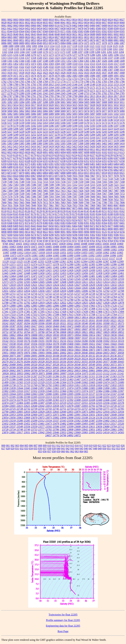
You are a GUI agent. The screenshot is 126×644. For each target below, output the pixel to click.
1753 (75, 79)
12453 (63, 273)
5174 (110, 123)
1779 (81, 82)
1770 (51, 82)
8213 (110, 217)
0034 (39, 23)
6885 (51, 173)
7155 (57, 182)
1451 (10, 64)
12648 (106, 288)
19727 (27, 350)
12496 (27, 279)
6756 (81, 170)
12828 (106, 303)
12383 (92, 264)
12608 (63, 282)
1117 (69, 46)
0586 (87, 31)
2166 (63, 87)
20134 (99, 356)
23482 (63, 424)
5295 (116, 135)
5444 (122, 146)
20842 (85, 370)
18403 (27, 326)
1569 (4, 70)
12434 (114, 270)
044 (77, 448)
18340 (85, 323)
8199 (33, 217)
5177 (4, 126)
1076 (93, 43)
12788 (5, 303)
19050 (5, 338)
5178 (10, 126)
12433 (106, 270)
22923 (114, 412)
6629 (45, 167)
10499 (92, 247)
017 (81, 446)
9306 (116, 235)
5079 (116, 111)
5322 (4, 140)
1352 (69, 61)
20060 (5, 356)
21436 (49, 379)
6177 (27, 155)
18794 (49, 332)
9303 (98, 235)
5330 (51, 140)
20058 (121, 353)
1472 (28, 64)
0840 (4, 40)
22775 (114, 409)
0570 (57, 31)
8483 (10, 229)
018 (86, 446)
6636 (81, 167)
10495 (77, 247)
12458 (99, 273)
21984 (99, 391)
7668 (33, 202)
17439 (85, 312)
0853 (33, 40)
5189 (69, 126)
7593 (51, 197)
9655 (104, 238)
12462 (5, 276)
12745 (34, 297)
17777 (121, 314)
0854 (39, 40)
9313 (10, 238)
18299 (34, 323)
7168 (122, 182)
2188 (45, 90)
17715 (99, 314)
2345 (63, 93)
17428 (63, 312)
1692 (122, 76)
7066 (87, 176)
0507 (104, 28)
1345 (28, 61)
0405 (87, 25)
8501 (57, 229)
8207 (75, 217)
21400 (20, 379)
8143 (75, 211)
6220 (57, 155)
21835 (121, 385)
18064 (5, 320)
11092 (91, 255)
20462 (5, 365)
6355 (104, 161)
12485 (121, 276)
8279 (93, 220)
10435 (41, 244)
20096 (42, 356)
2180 (16, 90)
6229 (104, 155)
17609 (63, 314)
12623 (49, 285)
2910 (33, 99)
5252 (33, 135)
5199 (4, 129)
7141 (16, 182)
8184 (98, 214)
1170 (45, 52)
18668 (63, 329)
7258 (45, 188)
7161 (93, 182)
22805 (20, 412)
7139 (4, 182)
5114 (57, 117)
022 (104, 446)
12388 (121, 264)
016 (77, 446)
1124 (110, 46)
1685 (87, 76)
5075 (93, 111)
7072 (98, 176)
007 (35, 446)
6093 (57, 152)
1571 (16, 70)
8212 (104, 217)
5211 (45, 129)
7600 (93, 197)
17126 (114, 306)
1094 (40, 46)
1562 (87, 67)
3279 (116, 99)
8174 (51, 214)
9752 (57, 241)
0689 (98, 34)
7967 (87, 205)
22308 (49, 400)
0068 (45, 25)
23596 (56, 427)
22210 (41, 397)
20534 (70, 365)
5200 (10, 129)
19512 (20, 347)
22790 (5, 412)
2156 (10, 87)
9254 (116, 232)
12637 (27, 288)
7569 (116, 194)
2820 (10, 99)
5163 (45, 123)
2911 (39, 99)
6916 (93, 173)
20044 (99, 353)
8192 (122, 214)
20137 (121, 356)
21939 (41, 391)
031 (17, 448)
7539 (22, 194)
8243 (45, 220)
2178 (4, 90)
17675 (85, 314)
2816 (110, 96)
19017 (99, 335)
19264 (77, 341)
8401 (122, 223)
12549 (85, 279)
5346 (98, 140)
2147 (81, 84)
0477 (75, 28)
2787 (10, 96)
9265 (22, 235)
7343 (81, 188)
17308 (92, 309)
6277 (10, 158)
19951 (5, 353)
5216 (75, 129)
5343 (87, 140)
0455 (45, 28)
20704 (41, 370)
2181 (22, 90)
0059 (116, 23)
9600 (33, 238)
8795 (87, 229)
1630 (69, 73)
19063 (20, 338)
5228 (16, 132)
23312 (41, 421)
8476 (104, 226)
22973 (56, 415)
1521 (16, 67)
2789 (22, 96)
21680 (121, 382)
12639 (41, 288)
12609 (70, 282)
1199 (92, 52)
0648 (57, 34)
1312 (122, 55)
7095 (69, 179)
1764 (16, 82)
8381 (51, 223)
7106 (93, 179)
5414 (22, 146)
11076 (27, 255)
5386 (28, 143)
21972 (77, 391)
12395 (20, 267)
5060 (10, 111)
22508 (49, 403)
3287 (39, 102)
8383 (63, 223)
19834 (70, 350)
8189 (116, 214)
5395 (63, 143)
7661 (10, 202)
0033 (33, 23)
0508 (110, 28)
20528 (56, 365)
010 (49, 446)
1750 (57, 79)
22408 (77, 400)
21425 (34, 379)
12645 (85, 288)
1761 (122, 79)
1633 (87, 73)
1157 (92, 49)
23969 (77, 432)
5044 (51, 108)
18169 (99, 320)
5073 (81, 111)
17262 (56, 309)
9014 (28, 232)
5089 (51, 114)
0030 (16, 23)
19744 (34, 350)
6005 (75, 149)
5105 (10, 117)
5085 (28, 114)
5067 (51, 111)
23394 (99, 421)
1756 (93, 79)
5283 (87, 135)
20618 (63, 368)
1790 (22, 84)
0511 (4, 31)
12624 (56, 285)
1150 (51, 49)
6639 (98, 167)
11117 (112, 258)
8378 (39, 223)
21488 (106, 379)
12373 (27, 264)
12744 (27, 297)
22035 (5, 394)
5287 (104, 135)
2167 (69, 87)
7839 (22, 205)
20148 (20, 359)
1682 (69, 76)
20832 (70, 370)
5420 (57, 146)
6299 (69, 158)
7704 (93, 202)
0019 (98, 20)
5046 (63, 108)
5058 (4, 111)
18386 (5, 326)
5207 (22, 129)
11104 (49, 258)
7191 (63, 185)
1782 (98, 82)
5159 (22, 123)
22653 (49, 406)
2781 (98, 93)
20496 (27, 365)
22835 (49, 412)
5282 (81, 135)
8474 (98, 226)
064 (81, 451)
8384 (69, 223)
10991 (63, 250)
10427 (12, 244)
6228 (98, 155)
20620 (77, 368)
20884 (99, 370)
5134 (39, 120)
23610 (85, 427)
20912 (106, 370)
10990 (56, 250)
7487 (116, 191)
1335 (98, 58)
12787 (121, 300)
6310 (10, 161)
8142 (69, 211)
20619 (70, 368)
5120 (86, 117)
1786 (122, 82)
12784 (99, 300)
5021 (57, 105)
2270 (87, 90)
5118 (75, 117)
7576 (10, 197)
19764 (56, 350)
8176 (63, 214)
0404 (81, 25)
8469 (87, 226)
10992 (70, 250)
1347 (39, 61)
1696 (22, 79)
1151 (57, 49)
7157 (69, 182)
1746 (33, 79)
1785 (116, 82)
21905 (12, 391)
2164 (51, 87)
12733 (106, 294)
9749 (45, 241)
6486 (4, 167)
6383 (45, 164)
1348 (45, 61)
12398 (34, 267)
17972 (63, 317)
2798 (69, 96)
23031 (92, 415)
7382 (4, 191)
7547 (39, 194)
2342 (45, 93)
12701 (99, 291)
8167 (28, 214)
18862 (12, 335)
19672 (114, 347)
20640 (114, 368)
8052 (45, 208)
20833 (77, 370)
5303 (28, 138)
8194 (10, 217)
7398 (28, 191)
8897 (122, 229)
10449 (91, 244)
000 (3, 446)
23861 (114, 429)
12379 (63, 264)
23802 (63, 429)
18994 (77, 335)
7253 (28, 188)
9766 (122, 241)
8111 (122, 208)
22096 (77, 394)
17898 (27, 317)
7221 (116, 185)
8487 (28, 229)
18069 (20, 320)
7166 (110, 182)
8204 (57, 217)
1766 (28, 82)
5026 (81, 105)
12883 (34, 306)
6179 (33, 155)
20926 (6, 373)
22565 (114, 403)
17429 (70, 312)
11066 (6, 255)
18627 (27, 329)
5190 (75, 126)
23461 (41, 424)
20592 (27, 368)
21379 (5, 379)
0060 (122, 23)
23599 (70, 427)
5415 (28, 146)
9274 (33, 235)
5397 (75, 143)
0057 (104, 23)
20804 (63, 370)
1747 (39, 79)
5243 (104, 132)
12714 (27, 294)
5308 (57, 138)
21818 (92, 385)
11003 (121, 250)
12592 (20, 282)
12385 (106, 264)
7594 (57, 197)
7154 (51, 182)
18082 (34, 320)
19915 (121, 350)
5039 (33, 108)
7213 (81, 185)
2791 (33, 96)
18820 (77, 332)
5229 (22, 132)
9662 (4, 241)
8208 (81, 217)
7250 (10, 188)
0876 (93, 40)
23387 (92, 421)
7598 (81, 197)
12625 (63, 285)
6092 (51, 152)
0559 (16, 31)
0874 (81, 40)
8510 (63, 229)
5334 (75, 140)
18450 (49, 326)
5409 (116, 143)
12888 (63, 306)
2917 (75, 99)
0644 (39, 34)
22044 (12, 394)
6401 (93, 164)
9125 (104, 232)
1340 (4, 61)
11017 (35, 253)
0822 (39, 37)
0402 (75, 25)
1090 (17, 46)
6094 (63, 152)
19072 (49, 338)
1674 (33, 76)
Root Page (63, 631)
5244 (110, 132)
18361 (99, 323)
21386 (12, 379)
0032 (28, 23)
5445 (4, 149)
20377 (106, 362)
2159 (28, 87)
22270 (5, 400)
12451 (49, 273)
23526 (121, 424)
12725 (70, 294)
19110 (92, 338)
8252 (63, 220)
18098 (56, 320)
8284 (104, 220)
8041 (34, 208)
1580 (69, 70)
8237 (39, 220)
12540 (49, 279)
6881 (28, 173)
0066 (33, 25)
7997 (104, 205)
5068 (57, 111)
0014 (75, 20)
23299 (34, 421)
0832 (87, 37)
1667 (116, 73)
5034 (4, 108)
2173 (104, 87)
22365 (56, 400)
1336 (104, 58)
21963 (70, 391)
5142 (87, 120)
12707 (114, 291)
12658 (56, 291)
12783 (92, 300)
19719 (20, 350)
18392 (20, 326)
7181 (4, 185)
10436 (48, 244)
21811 (77, 385)
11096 (113, 255)
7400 (33, 191)
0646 (51, 34)
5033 (122, 105)
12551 (99, 279)
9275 (39, 235)
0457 (57, 28)
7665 (22, 202)
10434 (33, 244)
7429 (87, 191)
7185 (28, 185)
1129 (16, 49)
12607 (56, 282)
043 (72, 448)
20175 (49, 359)
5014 (16, 105)
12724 (63, 294)
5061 (16, 111)
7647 (98, 199)
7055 (75, 176)
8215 (122, 217)
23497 (92, 424)
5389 (39, 143)
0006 (33, 20)
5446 (10, 149)
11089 (70, 255)
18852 (121, 332)
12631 (106, 285)
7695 (69, 202)
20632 (106, 368)
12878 (121, 303)
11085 (56, 255)
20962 (27, 373)
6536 (16, 167)
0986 (69, 43)
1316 (22, 58)
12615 (114, 282)
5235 (57, 132)
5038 (28, 108)
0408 (104, 25)
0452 (28, 28)
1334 (93, 58)
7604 (110, 197)
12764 (114, 297)
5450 (33, 149)
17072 (99, 306)
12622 (41, 285)
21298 (77, 376)
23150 (106, 418)
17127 (121, 306)
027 (3, 448)
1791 (28, 84)
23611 (92, 427)
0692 (116, 34)
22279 (27, 400)
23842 (85, 429)
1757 (98, 79)
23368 (85, 421)
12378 (56, 264)
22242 (85, 397)
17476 (114, 312)
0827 (57, 37)
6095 (69, 152)
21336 (99, 376)
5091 (63, 114)
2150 (98, 84)
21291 (63, 376)
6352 (87, 161)
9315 (16, 238)
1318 (33, 58)
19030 (114, 335)
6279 (22, 158)
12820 (49, 303)
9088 (57, 232)
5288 (110, 135)
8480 (116, 226)
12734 (114, 294)
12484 (114, 276)
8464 (75, 226)
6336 (51, 161)
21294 (70, 376)
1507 (63, 64)
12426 (70, 270)
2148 (87, 84)
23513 (106, 424)
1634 (93, 73)
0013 (69, 20)
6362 (22, 164)
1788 (10, 84)
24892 (70, 435)
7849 (33, 205)
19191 (41, 341)
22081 (56, 394)
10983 (5, 250)
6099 (93, 152)
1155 (80, 49)
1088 (5, 46)
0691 (110, 34)
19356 (34, 344)
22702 (92, 406)
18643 (41, 329)
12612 (92, 282)
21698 (5, 385)
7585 (28, 197)
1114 (52, 46)
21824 (99, 385)
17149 (5, 309)
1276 (69, 55)
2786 (4, 96)
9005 (22, 232)
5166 (63, 123)
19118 (99, 338)
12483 (106, 276)
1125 (115, 46)
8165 (16, 214)
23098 (70, 418)
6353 (93, 161)
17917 (34, 317)
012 (58, 446)
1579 (63, 70)
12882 (27, 306)
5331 (57, 140)
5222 (104, 129)
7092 (63, 179)
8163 (4, 214)
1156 (86, 49)
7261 (57, 188)
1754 (81, 79)
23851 (92, 429)
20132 (92, 356)
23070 (34, 418)
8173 (45, 214)
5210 (39, 129)
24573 (114, 432)
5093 (75, 114)
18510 (85, 326)
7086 (40, 179)
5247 (4, 135)
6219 (51, 155)
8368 (10, 223)
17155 (12, 309)
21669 (99, 382)
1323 (57, 58)
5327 (33, 140)
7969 (93, 205)
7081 (10, 179)
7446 (98, 191)
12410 (99, 267)
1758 (104, 79)
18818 (70, 332)
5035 (10, 108)
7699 (81, 202)
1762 (4, 82)
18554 (99, 326)
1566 (110, 67)
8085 (93, 208)
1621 (33, 73)
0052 (75, 23)
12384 (99, 264)
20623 (85, 368)
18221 (113, 320)
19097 (78, 338)
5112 (45, 117)
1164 (10, 52)
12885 (49, 306)
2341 (39, 93)
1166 (22, 52)
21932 (34, 391)
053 (118, 448)
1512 (87, 64)
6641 (110, 167)
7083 (22, 179)
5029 (98, 105)
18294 (27, 323)
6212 (39, 155)
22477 (12, 403)
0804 (4, 37)
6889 (69, 173)
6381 (33, 164)
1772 (57, 82)
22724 (5, 409)
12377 (49, 264)
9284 (45, 235)
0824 (51, 37)
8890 (110, 229)
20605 (56, 368)
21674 (106, 382)
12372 (20, 264)
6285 (57, 158)
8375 (33, 223)
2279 (16, 93)
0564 (22, 31)
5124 (110, 117)
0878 (104, 40)
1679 (57, 76)
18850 (114, 332)
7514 (4, 194)
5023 (63, 105)
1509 (69, 64)
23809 (77, 429)
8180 (81, 214)
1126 (121, 46)
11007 (6, 253)
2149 (93, 84)
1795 (39, 84)
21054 (78, 373)
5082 (10, 114)
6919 (110, 173)
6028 (40, 152)
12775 (41, 300)
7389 (16, 191)
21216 (20, 376)
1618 (22, 73)
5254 (39, 135)
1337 (110, 58)
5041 (45, 108)
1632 (81, 73)
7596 (69, 197)
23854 (106, 429)
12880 (12, 306)
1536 (69, 67)
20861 (92, 370)
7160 (87, 182)
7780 (104, 202)
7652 (116, 199)
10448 (84, 244)
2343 (51, 93)
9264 (16, 235)
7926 (69, 205)
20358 (92, 362)
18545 (92, 326)
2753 (87, 93)
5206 (16, 129)
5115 (63, 117)
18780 (41, 332)
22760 (92, 409)
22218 (56, 397)
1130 (22, 49)
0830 (75, 37)
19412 (92, 344)
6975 (57, 176)
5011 (122, 102)
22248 (99, 397)
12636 (20, 288)
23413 (114, 421)
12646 (92, 288)
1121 (92, 46)
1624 (51, 73)
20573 (121, 365)
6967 (33, 176)
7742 (98, 202)
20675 (20, 370)
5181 (28, 126)
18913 (41, 335)
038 (49, 448)
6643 (122, 167)
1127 (5, 49)
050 (104, 448)
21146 (5, 376)
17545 (27, 314)
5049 (81, 108)
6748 (33, 170)
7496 (122, 191)
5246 (122, 132)
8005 (110, 205)
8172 (39, 214)
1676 (39, 76)
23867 (121, 429)
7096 (75, 179)
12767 (121, 297)
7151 (33, 182)
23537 (12, 427)
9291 (57, 235)
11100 (21, 258)
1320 (39, 58)
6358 (122, 161)
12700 (92, 291)
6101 (99, 152)
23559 (34, 427)
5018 (39, 105)
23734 (12, 429)
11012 (20, 253)
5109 (34, 117)
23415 (121, 421)
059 (58, 451)
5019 (45, 105)
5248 (10, 135)
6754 (69, 170)
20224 (85, 359)
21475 (85, 379)
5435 (116, 146)
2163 (45, 87)
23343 (63, 421)
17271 (77, 309)
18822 (92, 332)
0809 (22, 37)
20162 (34, 359)
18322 (70, 323)
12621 (34, 285)
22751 (63, 409)
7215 (93, 185)
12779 (63, 300)
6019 (110, 149)
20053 (106, 353)
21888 (99, 388)
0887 (10, 43)
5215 (69, 129)
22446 (106, 400)
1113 (46, 46)
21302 (85, 376)
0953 (45, 43)
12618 (12, 285)
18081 (27, 320)
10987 (34, 250)
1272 (45, 55)
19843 (77, 350)
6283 (45, 158)
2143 (57, 84)
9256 (122, 232)
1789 (16, 84)
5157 (10, 123)
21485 (99, 379)
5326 (28, 140)
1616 (10, 73)
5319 (110, 138)
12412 (114, 267)
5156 (4, 123)
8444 (39, 226)
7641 (87, 199)
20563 (106, 365)
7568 (110, 194)
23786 (56, 429)
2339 (28, 93)
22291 (34, 400)
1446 (110, 61)
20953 (20, 373)
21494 (121, 379)
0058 (110, 23)
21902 (5, 391)
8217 (10, 220)
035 (35, 448)
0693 (122, 34)
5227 (10, 132)
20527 (49, 365)
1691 (116, 76)
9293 (63, 235)
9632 (57, 238)
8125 (22, 211)
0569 (51, 31)
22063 (34, 394)
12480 (85, 276)
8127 (33, 211)
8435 (28, 226)
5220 (93, 129)
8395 (110, 223)
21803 (56, 385)
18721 (99, 329)
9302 (93, 235)
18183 (106, 320)
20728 (56, 370)
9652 (98, 238)
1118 (75, 46)
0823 (45, 37)
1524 (33, 67)
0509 (116, 28)
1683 (75, 76)
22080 (49, 394)
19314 (114, 341)
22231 (70, 397)
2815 (104, 96)
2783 (110, 93)
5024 (69, 105)
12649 (114, 288)
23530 (5, 427)
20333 (56, 362)
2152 (110, 84)
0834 (98, 37)
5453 (51, 149)
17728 (106, 314)
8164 (10, 214)
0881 (116, 40)
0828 (63, 37)
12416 (12, 270)
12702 (106, 291)
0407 (98, 25)
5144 (98, 120)
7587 (39, 197)
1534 (57, 67)
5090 (57, 114)
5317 (98, 138)
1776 (63, 82)
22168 (121, 394)
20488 (12, 365)
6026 (28, 152)
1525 (39, 67)
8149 (98, 211)
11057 (91, 253)
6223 (69, 155)
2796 (57, 96)
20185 (56, 359)
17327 (106, 309)
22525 (70, 403)
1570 (10, 70)
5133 (33, 120)
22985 (70, 415)
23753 (34, 429)
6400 (87, 164)
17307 (85, 309)
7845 (28, 205)
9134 (110, 232)
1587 (110, 70)
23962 (70, 432)
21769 (34, 385)
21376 (121, 376)
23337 (56, 421)
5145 (104, 120)
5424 (81, 146)
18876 (27, 335)
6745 (16, 170)
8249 (57, 220)
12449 (34, 273)
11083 (42, 255)
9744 (39, 241)
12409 (92, 267)
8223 (22, 220)
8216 (4, 220)
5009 (110, 102)
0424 (22, 28)
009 (45, 446)
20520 (34, 365)
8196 (16, 217)
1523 (28, 67)
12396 (27, 267)
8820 (98, 229)
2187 (39, 90)
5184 (45, 126)
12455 (77, 273)
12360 (55, 261)
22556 (106, 403)
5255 (45, 135)
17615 (70, 314)
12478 (70, 276)
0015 (81, 20)
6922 (4, 176)
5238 (75, 132)
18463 (63, 326)
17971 (56, 317)
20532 (63, 365)
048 (95, 448)
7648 (104, 199)
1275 (63, 55)
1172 (57, 52)
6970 (45, 176)
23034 (99, 415)
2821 (16, 99)
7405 (45, 191)
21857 (41, 388)
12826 (92, 303)
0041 (63, 23)
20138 (5, 359)
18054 (121, 317)
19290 (92, 341)
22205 (34, 397)
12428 (77, 270)
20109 (63, 356)
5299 (4, 138)
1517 (116, 64)
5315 (87, 138)
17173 (27, 309)
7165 (104, 182)
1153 (69, 49)
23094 (63, 418)
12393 (12, 267)
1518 (122, 64)
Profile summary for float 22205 (63, 620)
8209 (87, 217)
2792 (39, 96)
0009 (45, 20)
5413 (16, 146)
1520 (10, 67)
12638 (34, 288)
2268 (75, 90)
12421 (49, 270)
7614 (39, 199)
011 (54, 446)
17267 (70, 309)
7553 (63, 194)
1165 (16, 52)
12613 (99, 282)
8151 (104, 211)
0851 (22, 40)
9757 (75, 241)
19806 (63, 350)
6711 (10, 170)
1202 (109, 52)
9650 (93, 238)
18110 (70, 320)
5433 (104, 146)
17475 (106, 312)
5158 (16, 123)
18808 (63, 332)
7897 (57, 205)
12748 (49, 297)
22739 (34, 409)
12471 (27, 276)
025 (118, 446)
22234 (77, 397)
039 (54, 448)
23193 (5, 421)
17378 (20, 312)
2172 (98, 87)
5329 (45, 140)
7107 (99, 179)
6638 (93, 167)
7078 (116, 176)
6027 (34, 152)
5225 (122, 129)
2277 (4, 93)
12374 (34, 264)
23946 (56, 432)
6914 (81, 173)
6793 (98, 170)
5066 (45, 111)
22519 (63, 403)
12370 (5, 264)
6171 (21, 155)
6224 (75, 155)
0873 (75, 40)
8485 (16, 229)
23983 (85, 432)
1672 (22, 76)
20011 (70, 353)
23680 (106, 427)
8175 (57, 214)
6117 (4, 155)
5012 (4, 105)
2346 (69, 93)
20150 (27, 359)
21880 (85, 388)
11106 (63, 258)
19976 (27, 353)
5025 (75, 105)
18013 (77, 317)
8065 (57, 208)
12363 (77, 261)
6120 (16, 155)
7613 (33, 199)
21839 (12, 388)
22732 (27, 409)
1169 (39, 52)
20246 (106, 359)
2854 (28, 99)
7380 (122, 188)
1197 (80, 52)
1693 (4, 79)
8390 (81, 223)
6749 (39, 170)
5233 (45, 132)
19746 (41, 350)
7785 (110, 202)
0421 (4, 28)
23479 (56, 424)
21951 (56, 391)
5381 (4, 143)
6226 (86, 155)
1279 (87, 55)
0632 (4, 34)
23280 (20, 421)
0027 (122, 20)
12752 (77, 297)
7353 (104, 188)
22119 (85, 394)
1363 (75, 61)
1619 (28, 73)
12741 (12, 297)
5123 (104, 117)
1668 (122, 73)
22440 (99, 400)
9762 (98, 241)
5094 (81, 114)
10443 (77, 244)
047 (91, 448)
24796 (63, 435)
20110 (70, 356)
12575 (12, 282)
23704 (114, 427)
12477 (63, 276)
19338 (12, 344)
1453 (22, 64)
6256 (116, 155)
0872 (69, 40)
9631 (51, 238)
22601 (12, 406)
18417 (34, 326)
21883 (92, 388)
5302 (22, 138)
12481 (92, 276)
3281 (4, 102)
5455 (57, 149)
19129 (113, 338)
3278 (110, 99)
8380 (45, 223)
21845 (27, 388)
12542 (63, 279)
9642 (75, 238)
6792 (93, 170)
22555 (99, 403)
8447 (45, 226)
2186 (33, 90)
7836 (16, 205)
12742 (20, 297)
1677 (45, 76)
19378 (56, 344)
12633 (121, 285)
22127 (92, 394)
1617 (16, 73)
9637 (69, 238)
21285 (49, 376)
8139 (63, 211)
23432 (5, 424)
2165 (57, 87)
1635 (98, 73)
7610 (16, 199)
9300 (81, 235)
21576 (70, 382)
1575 (39, 70)
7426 (81, 191)
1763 (10, 82)
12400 (41, 267)
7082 (16, 179)
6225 (81, 155)
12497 (34, 279)
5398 (81, 143)
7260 (51, 188)
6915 (87, 173)
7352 (98, 188)
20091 (34, 356)
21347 (106, 376)
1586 (104, 70)
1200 (98, 52)
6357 (116, 161)
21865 (56, 388)
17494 (121, 312)
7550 (51, 194)
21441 (56, 379)
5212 (51, 129)
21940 (49, 391)
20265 (121, 359)
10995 (85, 250)
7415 (63, 191)
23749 (27, 429)
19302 (106, 341)
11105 (56, 258)
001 (8, 446)
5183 (39, 126)
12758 (106, 297)
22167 (114, 394)
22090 (63, 394)
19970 (20, 353)
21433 (41, 379)
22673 (63, 406)
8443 (33, 226)
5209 (33, 129)
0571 (63, 31)
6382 (39, 164)
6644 (4, 170)
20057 (114, 353)
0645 (45, 34)
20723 (49, 370)
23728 (5, 429)
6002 (69, 149)
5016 (28, 105)
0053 (81, 23)
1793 (33, 84)
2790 (28, 96)
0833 (93, 37)
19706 (5, 350)
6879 (22, 173)
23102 (77, 418)
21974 (85, 391)
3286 (33, 102)
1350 (57, 61)
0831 (81, 37)
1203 (115, 52)
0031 (22, 23)
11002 (114, 250)
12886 (56, 306)
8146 (93, 211)
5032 (116, 105)
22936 (5, 415)
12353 (41, 261)
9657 (110, 238)
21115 (99, 373)
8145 (87, 211)
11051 (63, 253)
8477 (110, 226)
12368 (113, 261)
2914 (57, 99)
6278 (16, 158)
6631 (57, 167)
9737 (33, 241)
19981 (34, 353)
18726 (106, 329)
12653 (20, 291)
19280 (85, 341)
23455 (34, 424)
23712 (121, 427)
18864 (20, 335)
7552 (57, 194)
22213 (49, 397)
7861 (51, 205)
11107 (70, 258)
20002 (63, 353)
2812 (87, 96)
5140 (75, 120)
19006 (85, 335)
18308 (49, 323)
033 (26, 448)
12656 (41, 291)
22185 (12, 397)
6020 (116, 149)
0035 (45, 23)
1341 (10, 61)
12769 (12, 300)
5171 (93, 123)
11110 (84, 258)
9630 (45, 238)
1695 (16, 79)
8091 (110, 208)
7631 (75, 199)
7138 (122, 179)
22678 (70, 406)
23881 (12, 432)
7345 (87, 188)
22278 (20, 400)
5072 (75, 111)
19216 (63, 341)
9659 (116, 238)
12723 (56, 294)
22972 (49, 415)
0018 (93, 20)
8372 (22, 223)
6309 (4, 161)
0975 (57, 43)
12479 (77, 276)
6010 (87, 149)
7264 (75, 188)
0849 (16, 40)
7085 (34, 179)
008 (40, 446)
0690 (104, 34)
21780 (41, 385)
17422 (56, 312)
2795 (51, 96)
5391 (51, 143)
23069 (27, 418)
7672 (45, 202)
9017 (33, 232)
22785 (121, 409)
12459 (106, 273)
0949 (39, 43)
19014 (92, 335)
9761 (93, 241)
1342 (16, 61)
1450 (4, 64)
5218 (87, 129)
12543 (70, 279)
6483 (110, 164)
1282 (104, 55)
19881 (114, 350)
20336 (63, 362)
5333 (69, 140)
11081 (35, 255)
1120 (86, 46)
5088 (45, 114)
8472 (93, 226)
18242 (5, 323)
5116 (69, 117)
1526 (45, 67)
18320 (56, 323)
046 (86, 448)
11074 (20, 255)
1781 (93, 82)
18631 (34, 329)
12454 (70, 273)
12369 (120, 261)
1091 (23, 46)
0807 (16, 37)
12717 (41, 294)
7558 (81, 194)
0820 (28, 37)
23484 (70, 424)
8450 (51, 226)
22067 (41, 394)
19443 (114, 344)
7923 (63, 205)
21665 (92, 382)
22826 (34, 412)
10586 (106, 247)
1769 (45, 82)
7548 (45, 194)
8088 (105, 208)
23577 (41, 427)
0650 (69, 34)
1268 (28, 55)
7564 (98, 194)
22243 (92, 397)
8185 (104, 214)
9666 (10, 241)
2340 (33, 93)
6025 (22, 152)
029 (12, 448)
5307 (51, 138)
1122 (98, 46)
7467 (110, 191)
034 (31, 448)
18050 (114, 317)
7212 (75, 185)
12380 (70, 264)
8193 (4, 217)
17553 (34, 314)
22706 (99, 406)
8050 (40, 208)
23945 (49, 432)
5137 (57, 120)
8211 (98, 217)
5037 (22, 108)
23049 (114, 415)
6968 (39, 176)
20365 (99, 362)
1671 (16, 76)
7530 (16, 194)
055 (40, 451)
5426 (93, 146)
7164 (98, 182)
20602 (41, 368)
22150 (99, 394)
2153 (116, 84)
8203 (51, 217)
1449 (122, 61)
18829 (106, 332)
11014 (27, 253)
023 (109, 446)
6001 (63, 149)
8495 (33, 229)
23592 (49, 427)
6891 (75, 173)
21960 (63, 391)
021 (100, 446)
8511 (69, 229)
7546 (33, 194)
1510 (75, 64)
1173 (63, 52)
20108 (56, 356)
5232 (39, 132)
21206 (12, 376)
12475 (49, 276)
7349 (93, 188)
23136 (99, 418)
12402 (56, 267)
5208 (28, 129)
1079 (110, 43)
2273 (104, 90)
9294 (69, 235)
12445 (5, 273)
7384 (10, 191)
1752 (69, 79)
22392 (70, 400)
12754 (85, 297)
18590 (121, 326)
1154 (75, 49)
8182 (87, 214)
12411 (106, 267)
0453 (33, 28)
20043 (92, 353)
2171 (93, 87)
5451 (39, 149)
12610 (77, 282)
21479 (92, 379)
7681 (57, 202)
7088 (45, 179)
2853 (22, 99)
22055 (20, 394)
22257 (114, 397)
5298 (122, 135)
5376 (104, 140)
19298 (99, 341)
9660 (122, 238)
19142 (5, 341)
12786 (114, 300)
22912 (99, 412)
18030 (99, 317)
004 (22, 446)
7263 (69, 188)
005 (26, 446)
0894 (33, 43)
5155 (122, 120)
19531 (27, 347)
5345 (93, 140)
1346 (33, 61)
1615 (4, 73)
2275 (116, 90)
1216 (16, 55)
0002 (10, 20)
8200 (39, 217)
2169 (81, 87)
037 (45, 448)
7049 (69, 176)
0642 (28, 34)
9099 (93, 232)
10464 (20, 247)
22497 (41, 403)
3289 (51, 102)
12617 (5, 285)
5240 (87, 132)
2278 (10, 93)
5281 (75, 135)
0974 (51, 43)
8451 (57, 226)
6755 (75, 170)
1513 (93, 64)
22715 (106, 406)
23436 (12, 424)
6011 (92, 149)
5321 (122, 138)
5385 (22, 143)
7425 (75, 191)
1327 (75, 58)
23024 (85, 415)
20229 (92, 359)
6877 (16, 173)
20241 (99, 359)
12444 (121, 270)
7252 (22, 188)
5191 (81, 126)
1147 (34, 49)
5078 (110, 111)
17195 (41, 309)
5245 (116, 132)
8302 (116, 220)
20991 (56, 373)
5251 (28, 135)
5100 (104, 114)
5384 (16, 143)
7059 (81, 176)
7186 (33, 185)
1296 (116, 55)
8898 (4, 232)
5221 (98, 129)
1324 (63, 58)
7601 (98, 197)
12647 (99, 288)
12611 (85, 282)
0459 (69, 28)
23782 (49, 429)
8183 (93, 214)
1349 (51, 61)
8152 (110, 211)
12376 (41, 264)
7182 (10, 185)
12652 (12, 291)
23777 (41, 429)
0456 (51, 28)
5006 (93, 102)
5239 (81, 132)
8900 (16, 232)
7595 (63, 197)
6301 (81, 158)
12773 (27, 300)
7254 (33, 188)
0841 (10, 40)
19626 (92, 347)
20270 (5, 362)
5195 (104, 126)
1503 (51, 64)
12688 (70, 291)
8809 (93, 229)
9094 (75, 232)
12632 (114, 285)
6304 (98, 158)
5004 (81, 102)
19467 (5, 347)
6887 (57, 173)
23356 (70, 421)
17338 (121, 309)
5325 (22, 140)
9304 (104, 235)
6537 (22, 167)
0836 (110, 37)
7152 (39, 182)
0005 (28, 20)
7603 (104, 197)
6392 (57, 164)
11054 (77, 253)
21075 (85, 373)
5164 (51, 123)
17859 (5, 317)
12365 (92, 261)
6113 (116, 152)
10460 (120, 244)
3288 (45, 102)
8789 (81, 229)
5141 (81, 120)
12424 (63, 270)
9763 (104, 241)
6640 (104, 167)
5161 (33, 123)
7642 (93, 199)
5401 (98, 143)
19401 (77, 344)
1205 (4, 55)
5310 (69, 138)
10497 (85, 247)
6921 (122, 173)
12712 (20, 294)
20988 (49, 373)
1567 (116, 67)
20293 (34, 362)
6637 (87, 167)
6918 (104, 173)
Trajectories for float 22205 (63, 615)
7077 (110, 176)
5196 (110, 126)
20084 (27, 356)
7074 (104, 176)
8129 (39, 211)
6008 (81, 149)
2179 (10, 90)
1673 (28, 76)
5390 (45, 143)
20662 (12, 370)
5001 (63, 102)
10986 (27, 250)
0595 (122, 31)
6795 (110, 170)
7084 (28, 179)
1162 (121, 49)
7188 (45, 185)
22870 (77, 412)
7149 (22, 182)
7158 (75, 182)
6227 (92, 155)
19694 (121, 347)
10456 (106, 244)
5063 (28, 111)
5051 (93, 108)
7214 (87, 185)
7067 (93, 176)
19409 (85, 344)
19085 (63, 338)
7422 (69, 191)
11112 (98, 258)
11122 (13, 261)
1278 (81, 55)
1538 (81, 67)
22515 (56, 403)
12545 (77, 279)
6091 (45, 152)
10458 (113, 244)
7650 (110, 199)
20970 (34, 373)
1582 (81, 70)
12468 (20, 276)
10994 (78, 250)
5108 (28, 117)
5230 (28, 132)
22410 (85, 400)
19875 (99, 350)
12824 (77, 303)
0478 (81, 28)
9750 (51, 241)
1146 (28, 49)
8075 (75, 208)
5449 (28, 149)
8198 (28, 217)
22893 (92, 412)
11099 (14, 258)
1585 (98, 70)
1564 (98, 67)
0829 (69, 37)
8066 (63, 208)
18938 (63, 335)
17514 (5, 314)
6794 (104, 170)
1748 (45, 79)
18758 (12, 332)
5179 (16, 126)
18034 (106, 317)
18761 (20, 332)
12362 (70, 261)
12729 (92, 294)
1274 (57, 55)
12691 (77, 291)
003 (17, 446)
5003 (75, 102)
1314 (10, 58)
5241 (93, 132)
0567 (39, 31)
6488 (10, 167)
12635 (12, 288)
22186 (20, 397)
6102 (105, 152)
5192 (87, 126)
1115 (58, 46)
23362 (77, 421)
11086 (63, 255)
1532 (51, 67)
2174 (110, 87)
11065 (120, 253)
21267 (34, 376)
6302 (87, 158)
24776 (56, 435)
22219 (63, 397)
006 (31, 446)
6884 (45, 173)
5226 (4, 132)
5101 (110, 114)
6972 (51, 176)
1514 (98, 64)
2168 (75, 87)
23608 (77, 427)
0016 (87, 20)
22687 (77, 406)
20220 (77, 359)
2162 (39, 87)
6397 (81, 164)
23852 (99, 429)
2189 (51, 90)
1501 (39, 64)
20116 (77, 356)
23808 (70, 429)
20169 (41, 359)
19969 (12, 353)
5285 (98, 135)
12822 (63, 303)
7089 (51, 179)
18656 (56, 329)
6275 (122, 155)
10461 (5, 247)
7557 (75, 194)
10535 (99, 247)
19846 (85, 350)
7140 (10, 182)
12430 (92, 270)
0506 (98, 28)
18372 (114, 323)
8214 (116, 217)
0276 (69, 25)
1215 (10, 55)
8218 (16, 220)
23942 (41, 432)
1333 (87, 58)
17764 (114, 314)
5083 (16, 114)
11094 (106, 255)
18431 (41, 326)
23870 (5, 432)
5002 (69, 102)
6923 (10, 176)
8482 (4, 229)
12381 (77, 264)
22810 (27, 412)
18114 (77, 320)
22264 (121, 397)
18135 (84, 320)
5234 (51, 132)
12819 (41, 303)
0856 (51, 40)
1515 (104, 64)
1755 (87, 79)
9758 (81, 241)
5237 (69, 132)
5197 (116, 126)
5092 (69, 114)
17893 (20, 317)
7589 (45, 197)
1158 (98, 49)
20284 (27, 362)
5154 (116, 120)
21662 (85, 382)
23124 (92, 418)
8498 (45, 229)
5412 (10, 146)
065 (86, 451)
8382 (57, 223)
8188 (110, 214)
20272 (12, 362)
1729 (28, 79)
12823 (70, 303)
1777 (69, 82)
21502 (20, 382)
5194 (98, 126)
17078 (106, 306)
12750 (63, 297)
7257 (39, 188)
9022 (45, 232)
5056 (116, 108)
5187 (57, 126)
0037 (51, 23)
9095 (81, 232)
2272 (98, 90)
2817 (116, 96)
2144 (63, 84)
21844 (20, 388)
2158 (22, 87)
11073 (13, 255)
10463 (12, 247)
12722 (49, 294)
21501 (12, 382)
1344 (22, 61)
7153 (45, 182)
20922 (121, 370)
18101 (63, 320)
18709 (92, 329)
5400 (93, 143)
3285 (28, 102)
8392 (93, 223)
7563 (93, 194)
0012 (63, 20)
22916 (106, 412)
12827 (99, 303)
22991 (77, 415)
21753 (27, 385)
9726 (28, 241)
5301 (16, 138)
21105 (92, 373)
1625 (57, 73)
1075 (87, 43)
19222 (70, 341)
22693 (85, 406)
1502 (45, 64)
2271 (93, 90)
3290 (57, 102)
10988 (42, 250)
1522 (22, 67)
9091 (63, 232)
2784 (116, 93)
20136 (113, 356)
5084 (22, 114)
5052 (98, 108)
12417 (20, 270)
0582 (75, 31)
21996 (114, 391)
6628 (39, 167)
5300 (10, 138)
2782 (104, 93)
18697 (85, 329)
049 (100, 448)
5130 (16, 120)
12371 (12, 264)
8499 (51, 229)
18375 (121, 323)
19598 (56, 347)
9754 (63, 241)
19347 (27, 344)
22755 (77, 409)
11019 (49, 253)
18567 (114, 326)
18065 (13, 320)
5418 (45, 146)
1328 (81, 58)
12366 (99, 261)
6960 (22, 176)
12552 (106, 279)
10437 (55, 244)
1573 (28, 70)
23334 (49, 421)
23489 (77, 424)
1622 (39, 73)
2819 (4, 99)
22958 (27, 415)
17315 (99, 309)
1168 (34, 52)
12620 (27, 285)
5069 (63, 111)
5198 (122, 126)
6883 (39, 173)
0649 (63, 34)
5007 (98, 102)
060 (63, 451)
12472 (34, 276)
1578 (57, 70)
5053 (104, 108)
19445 (121, 344)
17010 (85, 306)
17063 (92, 306)
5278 (57, 135)
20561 (99, 365)
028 (8, 448)
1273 (51, 55)
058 (54, 451)
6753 (63, 170)
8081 (81, 208)
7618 (51, 199)
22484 (20, 403)
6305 (104, 158)
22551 (85, 403)
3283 (16, 102)
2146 (75, 84)
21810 (70, 385)
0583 (81, 31)
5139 (69, 120)
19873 (92, 350)
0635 (10, 34)
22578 (121, 403)
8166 (22, 214)
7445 (93, 191)
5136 (51, 120)
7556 (69, 194)
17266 (63, 309)
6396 (75, 164)
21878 (77, 388)
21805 (63, 385)
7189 (51, 185)
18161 (92, 320)
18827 (99, 332)
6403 (98, 164)
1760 (116, 79)
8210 (93, 217)
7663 (16, 202)
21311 (92, 376)
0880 (110, 40)
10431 (19, 244)
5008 (104, 102)
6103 (110, 152)
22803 (12, 412)
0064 (22, 25)
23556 (27, 427)
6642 (116, 167)
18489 (77, 326)
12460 (114, 273)
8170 (33, 214)
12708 (121, 291)
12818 (34, 303)
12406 (70, 267)
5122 (98, 117)
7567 (104, 194)
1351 (63, 61)
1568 (122, 67)
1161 (115, 49)
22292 (41, 400)
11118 (119, 258)
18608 (20, 329)
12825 (85, 303)
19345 (20, 344)
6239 (110, 155)
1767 (33, 82)
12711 (12, 294)
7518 (10, 194)
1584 (93, 70)
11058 (99, 253)
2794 (45, 96)
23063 (20, 418)
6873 (4, 173)
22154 (106, 394)
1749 (51, 79)
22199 (27, 397)
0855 (45, 40)
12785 (106, 300)
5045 (57, 108)
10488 (56, 247)
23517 (114, 424)
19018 (106, 335)
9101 (98, 232)
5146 (110, 120)
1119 (80, 46)
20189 (63, 359)
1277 (75, 55)
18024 (92, 317)
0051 (69, 23)
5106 (16, 117)
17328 (114, 309)
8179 (75, 214)
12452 (56, 273)
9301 (87, 235)
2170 (87, 87)
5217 (81, 129)
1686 (93, 76)
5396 (69, 143)
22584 (5, 406)
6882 (33, 173)
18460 (56, 326)
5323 (10, 140)
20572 (114, 365)
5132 (28, 120)
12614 (106, 282)
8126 (28, 211)
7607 (4, 199)
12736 (121, 294)
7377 (110, 188)
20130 (84, 356)
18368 (106, 323)
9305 (110, 235)
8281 (98, 220)
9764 (110, 241)
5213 (57, 129)
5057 (122, 108)
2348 (81, 93)
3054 (87, 99)
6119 (10, 155)
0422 (10, 28)
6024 (16, 152)
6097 (81, 152)
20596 (34, 368)
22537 (77, 403)
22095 (70, 394)
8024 (16, 208)
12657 (49, 291)
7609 (10, 199)
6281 (33, 158)
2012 (51, 84)
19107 (85, 338)
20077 (20, 356)
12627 (77, 285)
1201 (104, 52)
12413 (121, 267)
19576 (34, 347)
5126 (122, 117)
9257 (4, 235)
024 (114, 446)
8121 (10, 211)
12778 (56, 300)
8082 (87, 208)
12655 (34, 291)
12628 (85, 285)
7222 (122, 185)
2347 (75, 93)
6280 (28, 158)
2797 (63, 96)
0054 (87, 23)
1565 (104, 67)
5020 (51, 105)
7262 (63, 188)
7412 (57, 191)
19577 (41, 347)
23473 (49, 424)
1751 (63, 79)
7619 (57, 199)
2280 (22, 93)
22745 (56, 409)
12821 (56, 303)
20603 (49, 368)
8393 (98, 223)
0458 (63, 28)
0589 (93, 31)
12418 (27, 270)
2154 (122, 84)
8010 (4, 208)
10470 (27, 247)
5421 (63, 146)
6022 (4, 152)
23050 (121, 415)
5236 (63, 132)
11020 (56, 253)
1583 (87, 70)
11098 (7, 258)
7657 (122, 199)
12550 (92, 279)
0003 (16, 20)
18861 (5, 335)
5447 (16, 149)
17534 (20, 314)
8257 (81, 220)
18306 (41, 323)
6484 (116, 164)
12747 (41, 297)
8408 (10, 226)
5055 (110, 108)
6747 (28, 170)
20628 (99, 368)
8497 (39, 229)
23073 (49, 418)
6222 (63, 155)
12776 (49, 300)
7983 (98, 205)
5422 (69, 146)
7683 (63, 202)
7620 (63, 199)
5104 (4, 117)
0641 (22, 34)
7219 (104, 185)
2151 (104, 84)
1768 (39, 82)
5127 (4, 120)
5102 (116, 114)
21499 (5, 382)
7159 (81, 182)
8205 (63, 217)
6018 (104, 149)
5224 (116, 129)
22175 (5, 397)
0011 (57, 20)
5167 (69, 123)
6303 (93, 158)
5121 (92, 117)
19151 (12, 341)
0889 (22, 43)
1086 (116, 43)
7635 (81, 199)
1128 (11, 49)
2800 (81, 96)
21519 (27, 382)
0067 (39, 25)
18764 (27, 332)
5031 (110, 105)
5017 (33, 105)
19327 (5, 344)
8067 (69, 208)
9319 (28, 238)
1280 (93, 55)
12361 (63, 261)
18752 (5, 332)
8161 (116, 211)
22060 (27, 394)
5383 (10, 143)
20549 (92, 365)
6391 (51, 164)
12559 (121, 279)
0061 (4, 25)
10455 (98, 244)
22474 (5, 403)
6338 (63, 161)
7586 (33, 197)
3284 (22, 102)
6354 (98, 161)
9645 (81, 238)
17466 (99, 312)
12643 (70, 288)
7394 (22, 191)
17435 (77, 312)
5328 (39, 140)
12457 (92, 273)
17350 (12, 312)
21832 (114, 385)
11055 (84, 253)
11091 (84, 255)
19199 (49, 341)
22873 (85, 412)
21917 (27, 391)
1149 (46, 49)
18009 (70, 317)
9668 (16, 241)
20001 (56, 353)
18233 (121, 320)
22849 (63, 412)
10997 (99, 250)
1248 (22, 55)
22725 (12, 409)
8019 (10, 208)
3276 (98, 99)
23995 (92, 432)
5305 (39, 138)
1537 (75, 67)
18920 (49, 335)
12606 (49, 282)
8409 (16, 226)
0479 (87, 28)
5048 (75, 108)
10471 (34, 247)
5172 (98, 123)
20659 (5, 370)
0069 (51, 25)
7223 (4, 188)
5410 (122, 143)
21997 (121, 391)
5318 (104, 138)
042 (68, 448)
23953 (63, 432)
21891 (114, 388)
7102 (87, 179)
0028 (4, 23)
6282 (39, 158)
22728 (20, 409)
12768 (5, 300)
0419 (116, 25)
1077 (98, 43)
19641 (99, 347)
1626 (63, 73)
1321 (45, 58)
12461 (121, 273)
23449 (20, 424)
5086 (33, 114)
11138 (27, 261)
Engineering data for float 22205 (63, 626)
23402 (106, 421)
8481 (122, 226)
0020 (104, 20)
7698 (75, 202)
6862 (116, 170)
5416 (33, 146)
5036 (16, 108)
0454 (39, 28)
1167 (28, 52)
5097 (93, 114)
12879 (5, 306)
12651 (5, 291)
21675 (114, 382)
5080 (122, 111)
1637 (104, 73)
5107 (22, 117)
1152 (63, 49)
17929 (41, 317)
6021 (122, 149)
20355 (85, 362)
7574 (4, 197)
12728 (85, 294)
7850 (39, 205)
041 (63, 448)
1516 (110, 64)
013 (63, 446)
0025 (116, 20)
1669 (4, 76)
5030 (104, 105)
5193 (93, 126)
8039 (28, 208)
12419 (34, 270)
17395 (41, 312)
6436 (104, 164)
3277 (104, 99)
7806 (122, 202)
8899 (10, 232)
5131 (22, 120)
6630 (51, 167)
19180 (34, 341)
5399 (87, 143)
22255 (106, 397)
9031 (51, 232)
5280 (69, 135)
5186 (51, 126)
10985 (20, 250)
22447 (114, 400)
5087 (39, 114)
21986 (106, 391)
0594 (116, 31)
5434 (110, 146)
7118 (110, 179)
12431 (99, 270)
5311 (75, 138)
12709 (5, 294)
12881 (20, 306)
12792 (27, 303)
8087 (99, 208)
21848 (34, 388)
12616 (121, 282)
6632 (63, 167)
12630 (99, 285)
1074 (81, 43)
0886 (4, 43)
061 (68, 451)
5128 (10, 120)
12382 (85, 264)
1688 (104, 76)
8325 (122, 220)
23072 (41, 418)
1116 (63, 46)
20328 (41, 362)
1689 (110, 76)
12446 (12, 273)
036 (40, 448)
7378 (116, 188)
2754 (93, 93)
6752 (57, 170)
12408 (85, 267)
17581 (49, 314)
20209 (70, 359)
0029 (10, 23)
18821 (85, 332)
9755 (69, 241)
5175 (116, 123)
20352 (77, 362)
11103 (42, 258)
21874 (70, 388)
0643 (33, 34)
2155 (4, 87)
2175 (116, 87)
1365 (87, 61)
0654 (87, 34)
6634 (75, 167)
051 (109, 448)
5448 (22, 149)
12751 (70, 297)
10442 (70, 244)
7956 (81, 205)
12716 (34, 294)
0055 (93, 23)
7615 (45, 199)
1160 (110, 49)
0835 (104, 37)
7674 (51, 202)
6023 (10, 152)
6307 (116, 158)
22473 (121, 400)
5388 (33, 143)
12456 (85, 273)
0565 (28, 31)
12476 (56, 276)
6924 (16, 176)
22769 (99, 409)
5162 (39, 123)
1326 (69, 58)
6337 (57, 161)
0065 (28, 25)
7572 (122, 194)
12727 (77, 294)
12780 (70, 300)
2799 (75, 96)
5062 (22, 111)
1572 (22, 70)
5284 (93, 135)
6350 (81, 161)
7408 (51, 191)
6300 (75, 158)
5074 (87, 111)
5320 (116, 138)
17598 (56, 314)
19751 (49, 350)
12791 (20, 303)
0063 (16, 25)
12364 (84, 261)
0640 (16, 34)
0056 (98, 23)
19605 (70, 347)
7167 (116, 182)
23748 (20, 429)
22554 (92, 403)
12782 (85, 300)
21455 (63, 379)
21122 (106, 373)
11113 (105, 258)
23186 (121, 418)
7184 (22, 185)
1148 (40, 49)
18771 (34, 332)
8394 (104, 223)
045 (81, 448)
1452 (16, 64)
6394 (69, 164)
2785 (122, 93)
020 (95, 446)
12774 (34, 300)
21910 (20, 391)
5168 (75, 123)
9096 (87, 232)
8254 (75, 220)
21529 (41, 382)
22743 (49, 409)
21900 (121, 388)
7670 (39, 202)
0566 (33, 31)
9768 (5, 244)
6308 (122, 158)
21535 (49, 382)
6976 (63, 176)
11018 (42, 253)
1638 (110, 73)
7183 (16, 185)
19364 (49, 344)
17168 (20, 309)
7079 (122, 176)
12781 (77, 300)
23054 (5, 418)
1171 (51, 52)
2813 (93, 96)
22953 (12, 415)
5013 (10, 105)
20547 (85, 365)
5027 (87, 105)
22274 (12, 400)
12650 (121, 288)
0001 (4, 20)
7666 (28, 202)
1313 (4, 58)
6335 (45, 161)
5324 (16, 140)
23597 (63, 427)
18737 (114, 329)
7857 (45, 205)
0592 (104, 31)
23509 (99, 424)
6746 (22, 170)
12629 (92, 285)
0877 (98, 40)
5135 (45, 120)
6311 (16, 161)
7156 (63, 182)
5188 (63, 126)
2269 (81, 90)
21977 (92, 391)
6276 (4, 158)
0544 (10, 31)
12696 (85, 291)
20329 (49, 362)
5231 (33, 132)
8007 (116, 205)
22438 (92, 400)
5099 (98, 114)
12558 (114, 279)
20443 (121, 362)
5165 (57, 123)
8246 (51, 220)
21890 (106, 388)
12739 (5, 297)
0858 (63, 40)
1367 (98, 61)
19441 (106, 344)
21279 (41, 376)
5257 (51, 135)
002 (12, 446)
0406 (93, 25)
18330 (77, 323)
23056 (12, 418)
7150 (28, 182)
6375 (28, 164)
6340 (75, 161)
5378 (116, 140)
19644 (106, 347)
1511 (81, 64)
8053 (51, 208)
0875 (87, 40)
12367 (106, 261)
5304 (33, 138)
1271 (39, 55)
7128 (116, 179)
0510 (122, 28)
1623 (45, 73)
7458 (104, 191)
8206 (69, 217)
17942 (49, 317)
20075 (13, 356)
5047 (69, 108)
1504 (57, 64)
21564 (63, 382)
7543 (28, 194)
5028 (93, 105)
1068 (75, 43)
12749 (56, 297)
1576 (45, 70)
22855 (70, 412)
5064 (33, 111)
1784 (110, 82)
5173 (104, 123)
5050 (87, 108)
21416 (27, 379)
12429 (85, 270)
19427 (99, 344)
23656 (99, 427)
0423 (16, 28)
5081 (4, 114)
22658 (56, 406)
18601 (12, 329)
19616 (85, 347)
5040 (39, 108)
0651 (75, 34)
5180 (22, 126)
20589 (20, 368)
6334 (39, 161)
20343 (70, 362)
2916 (69, 99)
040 (58, 448)
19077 (56, 338)
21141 (113, 373)
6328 (28, 161)
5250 (22, 135)
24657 (49, 435)
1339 (122, 58)
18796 (56, 332)
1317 (28, 58)
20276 (20, 362)
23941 (34, 432)
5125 (116, 117)
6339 (69, 161)
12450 (41, 273)
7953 (75, 205)
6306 (110, 158)
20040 (85, 353)
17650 (77, 314)
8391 (87, 223)
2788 (16, 96)
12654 (27, 291)
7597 (75, 197)
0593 (110, 31)
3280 (122, 99)
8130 (45, 211)
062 (72, 451)
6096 (75, 152)
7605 (116, 197)
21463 (70, 379)
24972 (77, 435)
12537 (41, 279)
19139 (121, 338)
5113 (51, 117)
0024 (110, 20)
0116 (57, 25)
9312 (4, 238)
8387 (75, 223)
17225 (49, 309)
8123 (16, 211)
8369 (16, 223)
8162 (122, 211)
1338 (116, 58)
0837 (116, 37)
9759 (87, 241)
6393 (63, 164)
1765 (22, 82)
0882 (122, 40)
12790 (12, 303)
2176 (122, 87)
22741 (41, 409)
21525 (34, 382)
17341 (5, 312)
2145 (69, 84)
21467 (77, 379)
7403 (39, 191)
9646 (87, 238)
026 (123, 446)
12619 (20, 285)
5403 (110, 143)
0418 (110, 25)
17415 (49, 312)
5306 (45, 138)
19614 (77, 347)
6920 (116, 173)
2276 (122, 90)
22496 (34, 403)
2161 (33, 87)
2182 (28, 90)
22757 (85, 409)
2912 (45, 99)
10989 (49, 250)
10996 (92, 250)
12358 (48, 261)
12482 (99, 276)
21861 (49, 388)
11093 (99, 255)
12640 (49, 288)
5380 (122, 140)
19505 (12, 347)
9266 (28, 235)
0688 (93, 34)
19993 (41, 353)
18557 (106, 326)
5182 (33, 126)
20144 (12, 359)
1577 (51, 70)
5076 (98, 111)
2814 (98, 96)
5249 (16, 135)
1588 (116, 70)
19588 (49, 347)
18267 (12, 323)
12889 (70, 306)
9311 (122, 235)
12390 (5, 267)
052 (114, 448)
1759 (110, 79)
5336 (81, 140)
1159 (104, 49)
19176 (27, 341)
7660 (4, 202)
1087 (122, 43)
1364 (81, 61)
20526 (41, 365)
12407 (77, 267)
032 (22, 448)
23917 (20, 432)
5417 (39, 146)
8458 (63, 226)
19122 (106, 338)
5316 (93, 138)
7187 (39, 185)
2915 (63, 99)
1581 (75, 70)
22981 (63, 415)
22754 (70, 409)
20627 (92, 368)
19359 (41, 344)
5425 (87, 146)
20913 (114, 370)
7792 (116, 202)
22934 (121, 412)
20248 (114, 359)
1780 (87, 82)
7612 (28, 199)
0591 (98, 31)
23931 (27, 432)
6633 (69, 167)
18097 (49, 320)
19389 (63, 344)
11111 (91, 258)
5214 (63, 129)
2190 (57, 90)
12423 (56, 270)
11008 (13, 253)
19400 (70, 344)
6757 (87, 170)
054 (123, 448)
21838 (5, 388)
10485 (49, 247)
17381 (27, 312)
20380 (114, 362)
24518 (106, 432)
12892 (77, 306)
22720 (114, 406)
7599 (87, 197)
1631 (75, 73)
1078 (104, 43)
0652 (81, 34)
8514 (75, 229)
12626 (70, 285)
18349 (92, 323)
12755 (92, 297)
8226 (28, 220)
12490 (12, 279)
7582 (22, 197)
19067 (42, 338)
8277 (87, 220)
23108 (85, 418)
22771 (106, 409)
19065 (27, 338)
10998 (106, 250)
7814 (4, 205)
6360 (10, 164)
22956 (20, 415)
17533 (12, 314)
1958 (45, 84)
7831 (10, 205)
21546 (56, 382)
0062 (10, 25)
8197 (22, 217)
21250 (27, 376)
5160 (28, 123)
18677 (70, 329)
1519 (4, 67)
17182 (34, 309)
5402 (104, 143)
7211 (69, 185)
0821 (33, 37)
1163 (5, 52)
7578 (16, 197)
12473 (41, 276)
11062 (106, 253)
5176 (122, 123)
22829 (41, 412)
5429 (98, 146)
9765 (116, 241)
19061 (13, 338)
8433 (22, 226)
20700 (34, 370)
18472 (70, 326)
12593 (27, 282)
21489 (114, 379)
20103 (49, 356)
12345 (34, 261)
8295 (110, 220)
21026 (71, 373)
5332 (63, 140)
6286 (63, 158)
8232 (33, 220)
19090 (70, 338)
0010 (51, 20)
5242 (98, 132)
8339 (4, 223)
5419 (51, 146)
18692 (77, 329)
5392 (57, 143)
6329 (33, 161)
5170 (87, 123)
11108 (78, 258)
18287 (20, 323)
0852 (28, 40)
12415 (5, 270)
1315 (16, 58)
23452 (27, 424)
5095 (87, 114)
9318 (22, 238)
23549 (20, 427)
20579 (5, 368)
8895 (116, 229)
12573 (5, 282)
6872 (122, 170)
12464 (12, 276)
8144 (81, 211)
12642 (63, 288)
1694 (10, 79)
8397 (116, 223)
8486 (22, 229)
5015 (22, 105)
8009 (122, 205)
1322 (51, 58)
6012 (98, 149)
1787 (4, 84)
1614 (122, 70)
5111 (40, 117)
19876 (106, 350)
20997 (63, 373)
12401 (49, 267)
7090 (57, 179)
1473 (33, 64)
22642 (41, 406)
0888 (16, 43)
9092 (69, 232)
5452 (45, 149)
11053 (70, 253)
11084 (49, 255)
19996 (49, 353)
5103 (122, 114)
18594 (5, 329)
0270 (63, 25)
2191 (63, 90)
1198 (86, 52)
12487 (5, 279)
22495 (27, 403)
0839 (122, 37)
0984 (63, 43)
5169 (81, 123)
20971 (42, 373)
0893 (28, 43)
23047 (106, 415)
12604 (34, 282)
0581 (69, 31)
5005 (87, 102)
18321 (63, 323)
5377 (110, 140)
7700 (87, 202)
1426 (104, 61)
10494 (70, 247)
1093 (34, 46)
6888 (63, 173)
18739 (121, 329)
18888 (34, 335)
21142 (121, 373)
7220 (110, 185)
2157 (16, 87)
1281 (98, 55)
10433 (26, 244)
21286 (56, 376)
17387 (34, 312)
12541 (56, 279)
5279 (63, 135)
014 (68, 446)
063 (77, 451)
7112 (104, 179)
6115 (122, 152)
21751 (20, 385)
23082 (56, 418)
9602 (39, 238)
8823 (104, 229)
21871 (63, 388)
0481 (93, 28)
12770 (20, 300)
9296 (75, 235)
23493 (85, 424)
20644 (121, 368)
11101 (28, 258)
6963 (28, 176)
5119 (80, 117)
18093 (42, 320)
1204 (121, 52)
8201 (45, 217)
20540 (77, 365)
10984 (13, 250)
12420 (41, 270)
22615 (20, 406)
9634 (63, 238)
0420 (122, 25)
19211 (56, 341)
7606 (122, 197)
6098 (87, 152)
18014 (85, 317)
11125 (20, 261)
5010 (116, 102)
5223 (110, 129)
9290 (51, 235)
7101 (81, 179)
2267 (69, 90)
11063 (113, 253)
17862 (12, 317)
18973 (70, 335)
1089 (11, 46)
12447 (20, 273)
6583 (33, 167)
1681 (63, 76)
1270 (33, 55)
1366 (93, 61)
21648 (77, 382)
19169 (20, 341)
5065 (39, 111)
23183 (114, 418)
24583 (121, 432)
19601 (63, 347)
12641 (56, 288)
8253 (69, 220)
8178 (69, 214)
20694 (27, 370)
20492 (20, 365)
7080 (4, 179)
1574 (33, 70)
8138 (57, 211)
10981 (114, 247)
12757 (99, 297)
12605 (41, 282)
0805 (10, 37)
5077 (104, 111)
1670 (10, 76)
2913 (51, 99)
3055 (93, 99)
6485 (122, 164)
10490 (63, 247)
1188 (74, 52)
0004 (22, 20)
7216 (98, 185)
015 (72, 446)
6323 (22, 161)
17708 (92, 314)
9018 (39, 232)
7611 (22, 199)
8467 (81, 226)
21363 (113, 376)
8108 (116, 208)
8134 (51, 211)
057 (49, 451)
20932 (13, 373)
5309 (63, 138)
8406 (4, 226)
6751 (51, 170)
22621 (27, 406)
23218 (12, 421)
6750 (45, 170)
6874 (10, 173)
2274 (110, 90)
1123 (104, 46)
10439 (62, 244)
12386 (114, 264)
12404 (63, 267)
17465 (92, 312)
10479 (41, 247)
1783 (104, 82)
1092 (29, 46)
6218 (45, 155)
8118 (4, 211)
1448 (116, 61)
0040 (57, 23)
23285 (27, 421)
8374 (28, 223)
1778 (75, 82)
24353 (99, 432)
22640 (34, 406)
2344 (57, 93)
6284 (51, 158)
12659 (63, 291)
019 (91, 446)
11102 (35, 258)
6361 (16, 164)
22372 (63, 400)
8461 (69, 226)
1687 (98, 76)
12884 (41, 306)
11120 (5, 261)
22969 (34, 415)
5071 (69, 111)
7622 (69, 199)
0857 (57, 40)
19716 (12, 350)
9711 (22, 241)
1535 (63, 67)
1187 (68, 52)
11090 (77, 255)
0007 (39, 20)
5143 (93, 120)
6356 (110, 161)
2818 (122, 96)
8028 (22, 208)
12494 (20, 279)
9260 (10, 235)
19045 (121, 335)
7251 (16, 188)
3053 (81, 99)
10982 (121, 247)
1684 (81, 76)
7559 (87, 194)
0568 (45, 31)
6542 (28, 167)
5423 (75, 146)
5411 (4, 146)
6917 (98, 173)
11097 (120, 255)
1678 (51, 76)
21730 (12, 385)
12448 (27, 273)
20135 (106, 356)
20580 (12, 368)
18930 (56, 335)
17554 (41, 314)
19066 (34, 338)
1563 (93, 67)
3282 (10, 102)
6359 (4, 164)
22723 (121, 406)
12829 (114, 303)
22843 (56, 412)
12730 (99, 294)
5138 (63, 120)
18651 (49, 329)
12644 (77, 288)
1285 (110, 55)
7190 (57, 185)
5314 (81, 138)
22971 (41, 415)
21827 (106, 385)
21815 (85, 385)
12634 (5, 288)
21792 (49, 385)
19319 (121, 341)
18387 (12, 326)
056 (45, 451)
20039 (77, 353)
